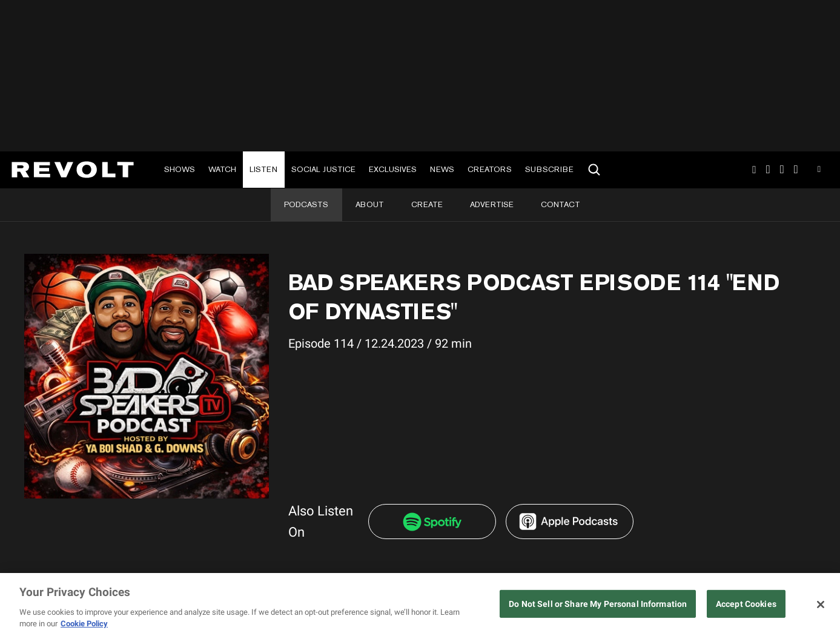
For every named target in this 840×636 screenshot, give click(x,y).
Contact (561, 204)
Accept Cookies (746, 604)
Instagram (754, 170)
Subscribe (549, 169)
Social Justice (323, 169)
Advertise (492, 204)
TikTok (768, 170)
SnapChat (782, 170)
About (370, 204)
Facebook (796, 170)
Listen (263, 169)
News (442, 169)
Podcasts (306, 204)
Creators (490, 169)
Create (427, 204)
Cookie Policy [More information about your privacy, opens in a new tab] (84, 624)
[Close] (821, 605)
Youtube (819, 171)
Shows (180, 169)
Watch (222, 169)
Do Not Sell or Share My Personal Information (598, 604)
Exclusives (393, 169)
